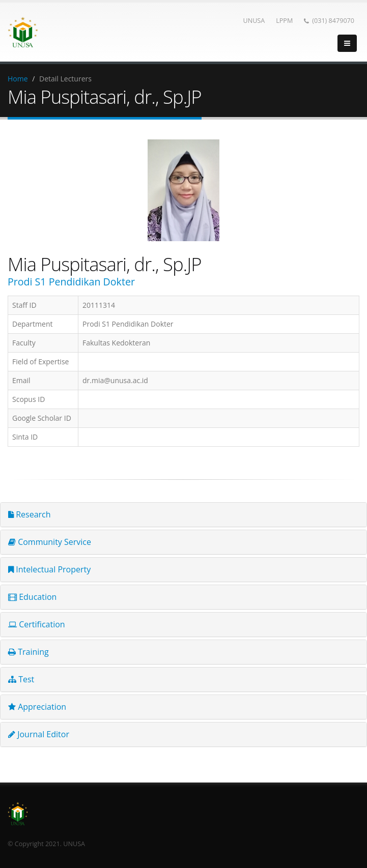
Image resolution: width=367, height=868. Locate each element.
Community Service (50, 542)
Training (29, 652)
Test (21, 679)
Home (18, 79)
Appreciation (37, 707)
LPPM (284, 21)
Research (30, 514)
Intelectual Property (49, 569)
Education (32, 597)
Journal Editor (39, 734)
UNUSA (254, 21)
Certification (37, 624)
